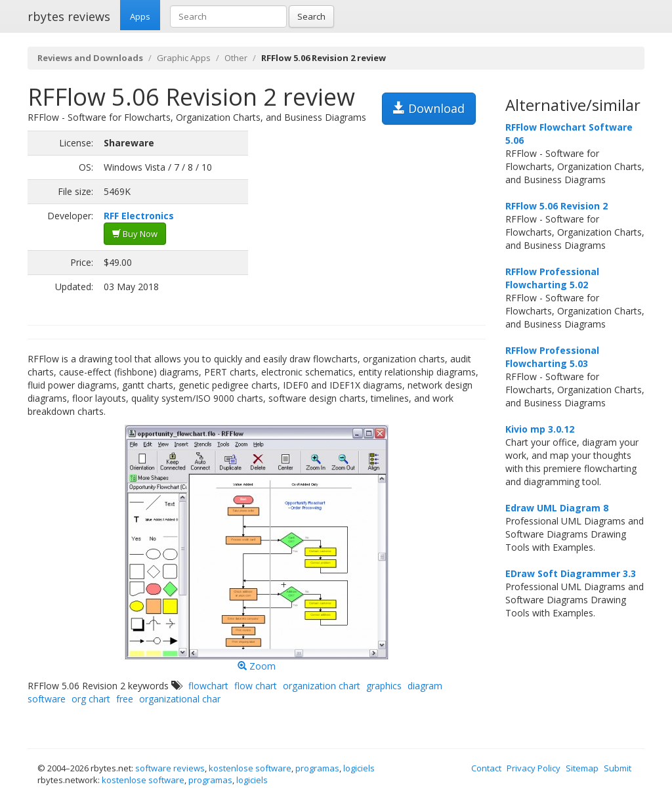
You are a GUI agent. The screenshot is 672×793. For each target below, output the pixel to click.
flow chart (256, 686)
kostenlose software (250, 768)
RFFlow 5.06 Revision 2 (556, 206)
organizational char (180, 699)
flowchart (208, 686)
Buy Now (135, 234)
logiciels (359, 768)
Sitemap (582, 768)
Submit (618, 768)
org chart (91, 699)
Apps (140, 16)
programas (317, 768)
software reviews (170, 768)
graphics (384, 686)
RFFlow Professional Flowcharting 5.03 (552, 357)
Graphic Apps (184, 58)
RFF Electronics (139, 216)
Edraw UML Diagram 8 (557, 508)
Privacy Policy (534, 768)
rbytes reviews (69, 16)
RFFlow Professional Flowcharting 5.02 (552, 278)
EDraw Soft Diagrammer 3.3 (571, 573)
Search (311, 16)
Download (429, 108)
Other (236, 58)
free (125, 699)
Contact (486, 768)
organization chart (322, 686)
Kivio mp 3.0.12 (540, 429)
